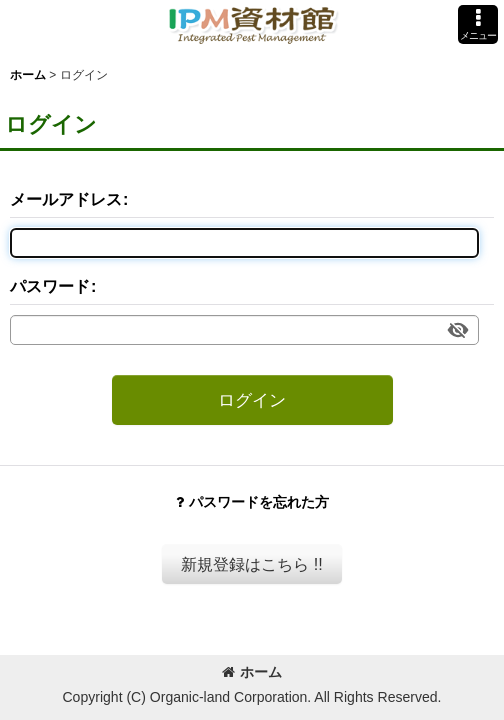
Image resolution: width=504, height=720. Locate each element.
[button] (478, 24)
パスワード (50, 286)
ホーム (252, 672)
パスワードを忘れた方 (252, 502)
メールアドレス (66, 199)
